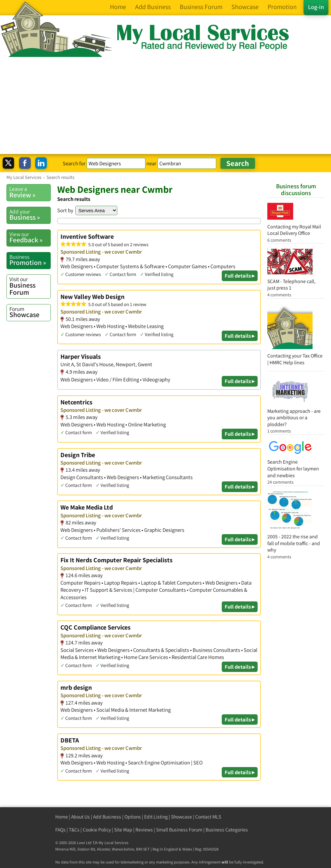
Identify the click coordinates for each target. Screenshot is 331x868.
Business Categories (227, 830)
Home (62, 817)
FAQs (60, 830)
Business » (30, 215)
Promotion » (30, 260)
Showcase (30, 312)
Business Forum (30, 286)
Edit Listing (156, 817)
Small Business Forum (179, 830)
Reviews (144, 830)
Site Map (123, 830)
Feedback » (30, 237)
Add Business (107, 817)
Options (133, 817)
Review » (30, 192)
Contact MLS (208, 817)
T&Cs (74, 830)
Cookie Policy (97, 830)
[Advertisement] (165, 105)
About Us (80, 817)
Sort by (65, 210)
